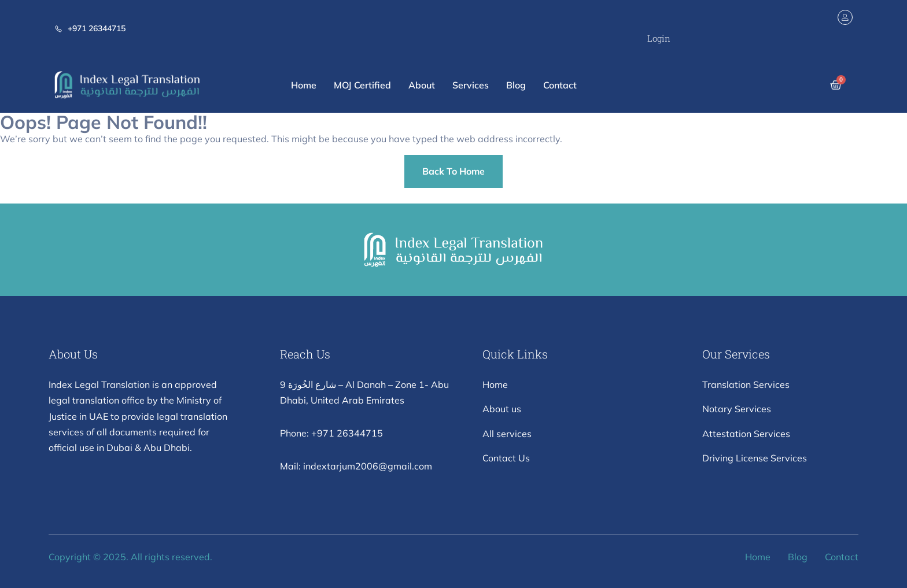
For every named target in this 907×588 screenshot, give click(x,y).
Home (304, 85)
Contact (560, 85)
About (422, 85)
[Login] (845, 17)
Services (471, 85)
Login (659, 38)
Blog (516, 85)
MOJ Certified (362, 85)
